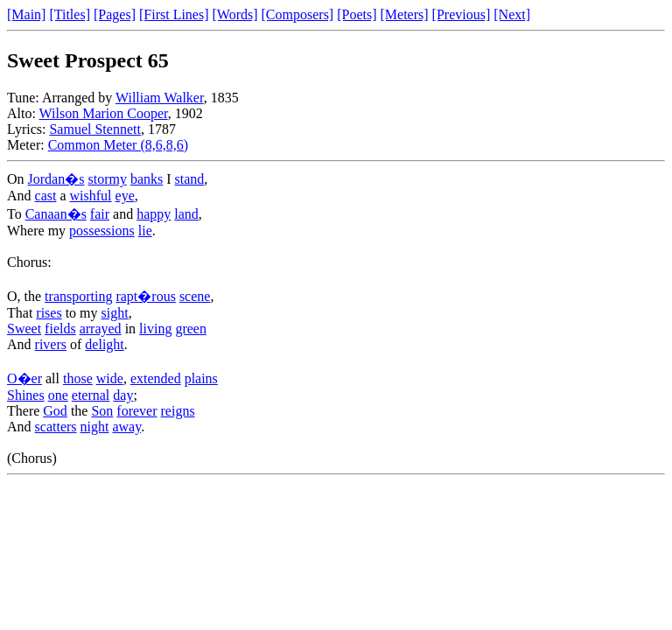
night (95, 427)
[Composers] (298, 14)
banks (147, 179)
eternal (91, 395)
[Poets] (357, 14)
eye (125, 196)
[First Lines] (174, 14)
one (58, 395)
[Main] (26, 14)
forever (136, 411)
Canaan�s (56, 214)
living (155, 329)
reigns (178, 411)
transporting (78, 296)
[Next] (512, 14)
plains (201, 378)
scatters (56, 427)
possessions (102, 231)
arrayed (101, 329)
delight (104, 344)
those (78, 378)
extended (156, 378)
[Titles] (70, 14)
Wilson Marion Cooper (104, 113)
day (123, 395)
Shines (26, 395)
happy (154, 214)
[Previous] (462, 14)
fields (60, 329)
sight (115, 313)
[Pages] (115, 14)
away (126, 427)
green (191, 329)
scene (195, 296)
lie (145, 231)
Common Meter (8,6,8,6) (118, 145)
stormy (107, 179)
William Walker (160, 98)
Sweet (24, 329)
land (186, 214)
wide (110, 378)
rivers (51, 344)
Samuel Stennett (94, 129)
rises (49, 313)
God (55, 411)
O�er (24, 378)
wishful (91, 196)
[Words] (235, 14)
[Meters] (405, 14)
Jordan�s (56, 179)
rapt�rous (145, 296)
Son (102, 411)
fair (100, 214)
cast (46, 196)
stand (190, 179)
